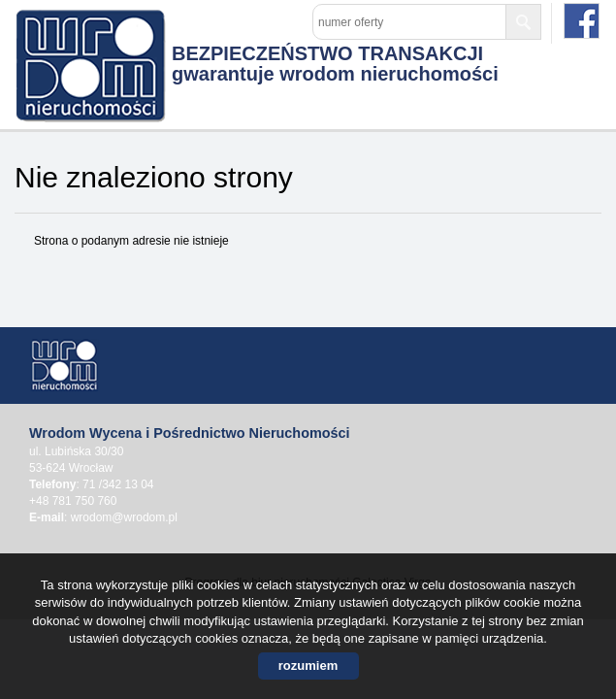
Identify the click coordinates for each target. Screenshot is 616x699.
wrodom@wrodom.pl (124, 517)
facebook (582, 21)
